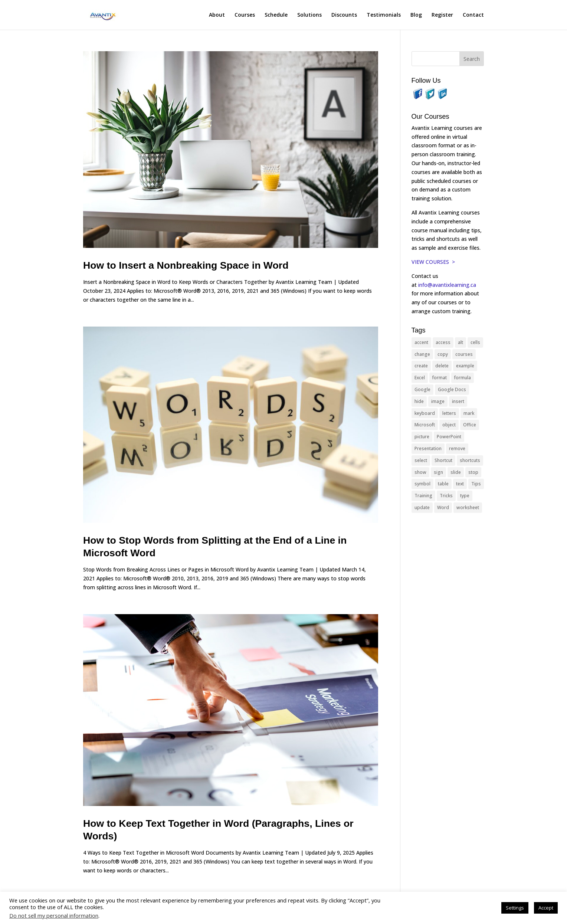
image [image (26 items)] (438, 401)
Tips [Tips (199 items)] (476, 484)
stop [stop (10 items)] (473, 472)
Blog (416, 15)
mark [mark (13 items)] (469, 413)
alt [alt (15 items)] (461, 342)
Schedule (276, 15)
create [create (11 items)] (421, 366)
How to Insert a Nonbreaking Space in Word (186, 265)
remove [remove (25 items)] (457, 448)
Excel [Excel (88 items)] (420, 378)
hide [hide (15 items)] (419, 401)
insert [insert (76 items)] (458, 401)
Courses (245, 15)
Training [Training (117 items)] (423, 496)
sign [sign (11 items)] (438, 472)
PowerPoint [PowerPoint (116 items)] (449, 437)
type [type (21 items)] (465, 496)
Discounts (344, 15)
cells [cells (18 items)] (475, 342)
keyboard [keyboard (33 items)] (425, 413)
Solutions (309, 15)
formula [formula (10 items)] (463, 378)
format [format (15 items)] (440, 378)
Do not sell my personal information (54, 915)
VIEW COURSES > (433, 262)
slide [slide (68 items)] (456, 472)
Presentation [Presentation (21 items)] (428, 448)
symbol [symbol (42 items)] (422, 484)
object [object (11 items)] (449, 425)
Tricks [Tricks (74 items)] (446, 496)
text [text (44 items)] (460, 484)
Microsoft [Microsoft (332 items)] (425, 425)
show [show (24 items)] (420, 472)
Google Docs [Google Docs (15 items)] (452, 389)
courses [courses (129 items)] (464, 354)
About (217, 15)
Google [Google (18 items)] (422, 389)
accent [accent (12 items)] (421, 342)
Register (442, 15)
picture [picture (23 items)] (422, 437)
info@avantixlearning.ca (448, 285)
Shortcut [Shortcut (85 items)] (443, 460)
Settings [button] (515, 908)
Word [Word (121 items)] (443, 507)
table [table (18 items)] (443, 484)
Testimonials (384, 15)
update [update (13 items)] (422, 507)
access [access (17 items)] (443, 342)
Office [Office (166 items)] (470, 425)
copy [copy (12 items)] (443, 354)
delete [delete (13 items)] (442, 366)
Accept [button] (546, 908)
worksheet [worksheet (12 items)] (468, 507)
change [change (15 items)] (422, 354)
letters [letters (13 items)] (449, 413)
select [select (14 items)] (421, 460)
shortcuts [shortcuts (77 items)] (470, 460)
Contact (473, 15)
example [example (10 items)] (465, 366)
